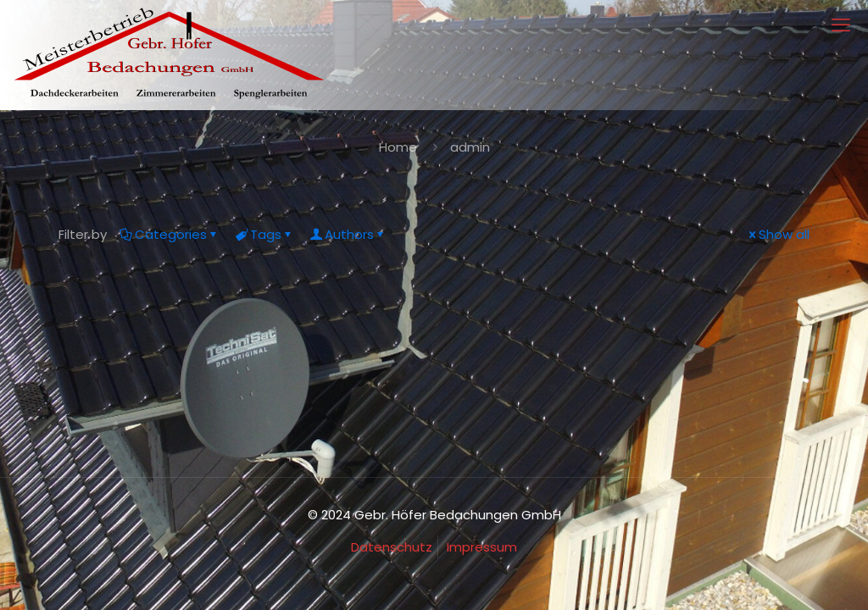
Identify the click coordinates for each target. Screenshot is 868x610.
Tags (264, 234)
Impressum (482, 547)
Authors (348, 234)
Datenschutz (392, 547)
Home (398, 147)
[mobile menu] (841, 25)
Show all (778, 234)
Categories (170, 234)
